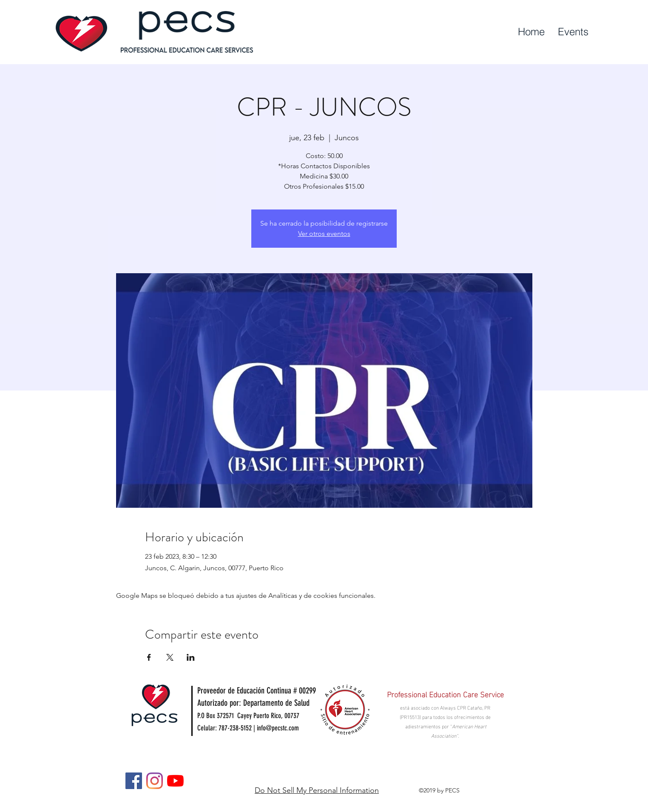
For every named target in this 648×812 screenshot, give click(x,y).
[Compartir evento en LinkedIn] (191, 657)
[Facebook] (134, 781)
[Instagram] (155, 781)
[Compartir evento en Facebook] (149, 657)
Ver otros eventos (324, 233)
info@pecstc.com (278, 728)
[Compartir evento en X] (170, 657)
